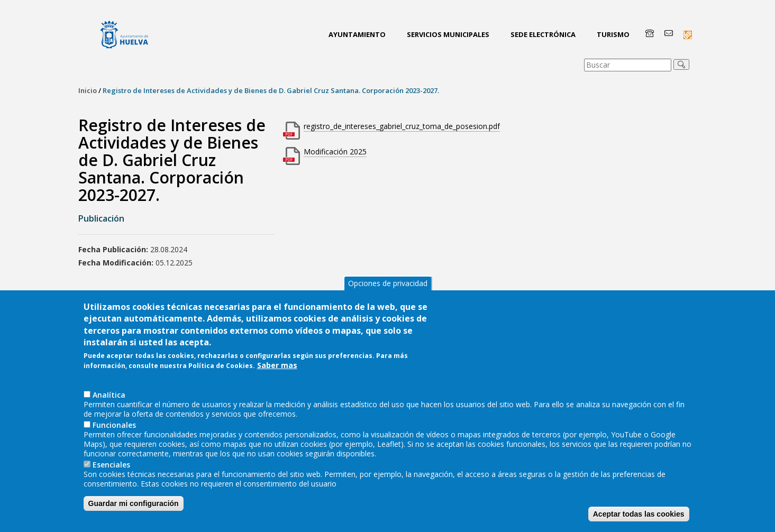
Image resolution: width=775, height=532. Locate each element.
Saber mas (277, 387)
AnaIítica (109, 416)
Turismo (613, 34)
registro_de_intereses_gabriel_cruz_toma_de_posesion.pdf (402, 126)
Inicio (88, 90)
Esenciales (111, 486)
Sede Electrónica (543, 34)
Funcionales (114, 446)
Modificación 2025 (335, 152)
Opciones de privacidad (388, 304)
